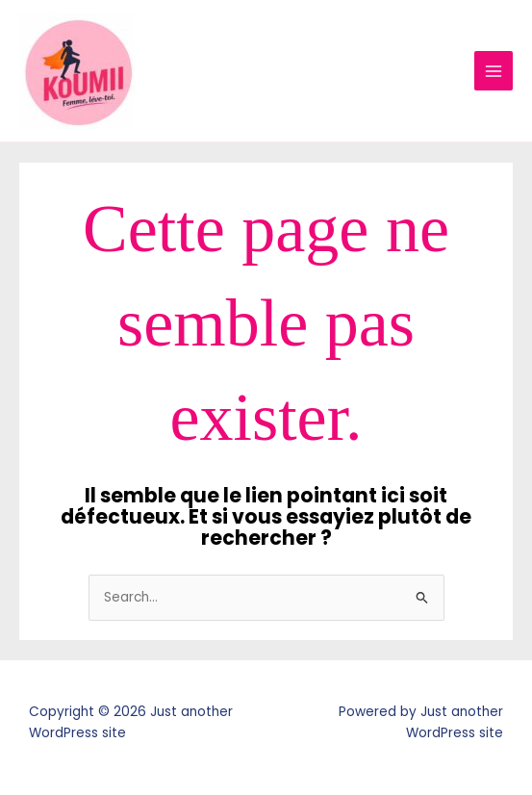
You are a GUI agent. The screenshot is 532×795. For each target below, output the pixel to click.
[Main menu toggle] (494, 71)
